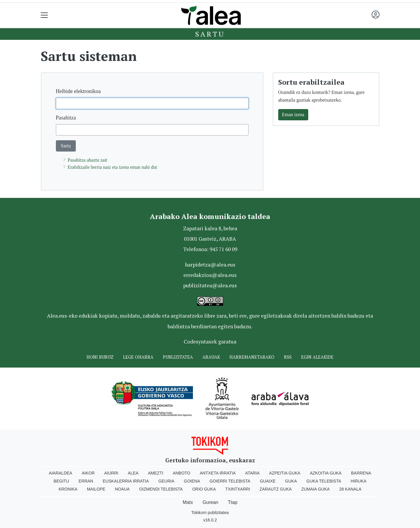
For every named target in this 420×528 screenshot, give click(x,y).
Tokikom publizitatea (210, 513)
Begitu (61, 481)
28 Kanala (350, 489)
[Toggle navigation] (44, 15)
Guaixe (268, 481)
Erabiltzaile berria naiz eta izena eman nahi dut (113, 167)
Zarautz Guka (276, 489)
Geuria (166, 481)
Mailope (96, 489)
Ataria (253, 473)
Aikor (88, 473)
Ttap (233, 502)
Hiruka (359, 481)
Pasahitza (66, 118)
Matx (188, 502)
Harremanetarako (252, 357)
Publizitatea (178, 357)
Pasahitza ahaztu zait (88, 160)
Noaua (122, 489)
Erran (86, 481)
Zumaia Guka (315, 489)
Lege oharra (138, 357)
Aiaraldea (60, 473)
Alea (133, 473)
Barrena (361, 473)
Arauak (211, 357)
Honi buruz (100, 357)
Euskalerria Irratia (126, 481)
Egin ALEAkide (317, 357)
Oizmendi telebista (161, 489)
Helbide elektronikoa (78, 91)
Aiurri (111, 473)
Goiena (192, 481)
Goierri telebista (230, 481)
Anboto (181, 473)
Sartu (210, 34)
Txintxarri (238, 489)
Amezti (156, 473)
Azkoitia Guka (326, 473)
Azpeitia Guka (285, 473)
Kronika (68, 489)
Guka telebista (324, 481)
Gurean (210, 502)
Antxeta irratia (218, 473)
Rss (288, 357)
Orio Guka (204, 489)
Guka (291, 481)
